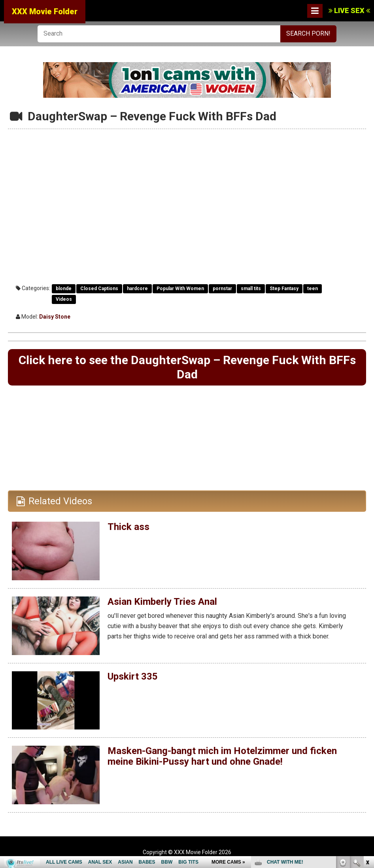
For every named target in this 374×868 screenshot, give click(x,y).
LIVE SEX (349, 10)
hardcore (137, 289)
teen (313, 289)
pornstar (222, 289)
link (367, 744)
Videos (64, 299)
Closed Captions (99, 289)
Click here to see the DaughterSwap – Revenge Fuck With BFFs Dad (187, 367)
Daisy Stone (55, 317)
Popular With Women (180, 289)
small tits (251, 289)
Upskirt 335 (133, 676)
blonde (64, 289)
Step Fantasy (284, 289)
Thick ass (128, 527)
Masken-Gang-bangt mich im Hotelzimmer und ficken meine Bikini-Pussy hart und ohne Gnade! (222, 756)
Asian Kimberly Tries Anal (162, 602)
